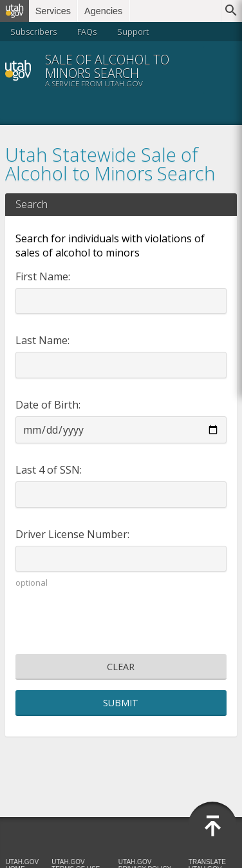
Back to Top (212, 826)
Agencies (103, 11)
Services (53, 11)
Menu (220, 70)
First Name (42, 276)
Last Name (42, 340)
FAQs (87, 32)
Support (133, 32)
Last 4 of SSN (48, 470)
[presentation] (121, 624)
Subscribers (33, 32)
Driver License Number (71, 534)
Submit (121, 703)
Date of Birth (47, 405)
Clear (121, 667)
